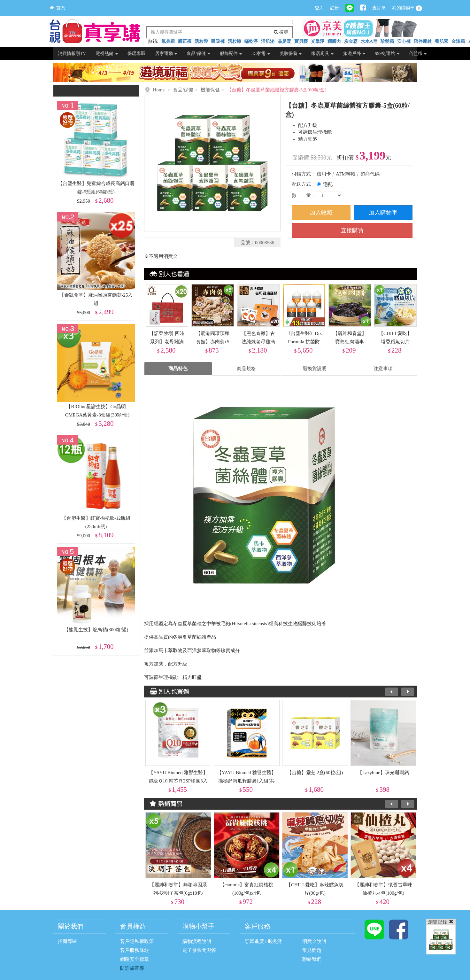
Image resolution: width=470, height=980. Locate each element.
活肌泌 (268, 41)
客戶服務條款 (135, 950)
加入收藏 (321, 213)
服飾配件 (231, 54)
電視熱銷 (107, 54)
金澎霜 (458, 41)
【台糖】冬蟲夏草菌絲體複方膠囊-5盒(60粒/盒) (277, 90)
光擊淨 (318, 41)
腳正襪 (185, 41)
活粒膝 (235, 41)
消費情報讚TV (72, 54)
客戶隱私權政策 (137, 941)
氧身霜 (168, 41)
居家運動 (166, 54)
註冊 (335, 8)
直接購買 (352, 230)
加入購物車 (383, 213)
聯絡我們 (312, 959)
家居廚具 (322, 54)
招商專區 (67, 941)
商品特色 (178, 369)
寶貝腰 (301, 41)
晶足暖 (284, 41)
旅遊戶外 (354, 54)
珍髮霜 (387, 41)
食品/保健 (198, 54)
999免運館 (387, 54)
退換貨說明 (315, 369)
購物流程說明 (197, 941)
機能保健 (210, 90)
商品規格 (246, 369)
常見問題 (312, 950)
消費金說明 (314, 941)
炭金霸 (351, 41)
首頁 (58, 8)
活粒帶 (201, 41)
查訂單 (379, 8)
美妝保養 (291, 54)
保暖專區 (136, 54)
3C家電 (261, 54)
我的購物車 (407, 8)
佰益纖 (418, 54)
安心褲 (404, 41)
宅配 (328, 184)
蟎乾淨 (251, 41)
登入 (319, 8)
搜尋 (281, 32)
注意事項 (383, 369)
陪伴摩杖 (423, 41)
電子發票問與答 (199, 950)
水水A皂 (369, 41)
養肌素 (442, 41)
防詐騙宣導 (132, 968)
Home (159, 90)
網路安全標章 (135, 959)
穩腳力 (334, 41)
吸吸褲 (218, 41)
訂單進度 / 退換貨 (263, 941)
